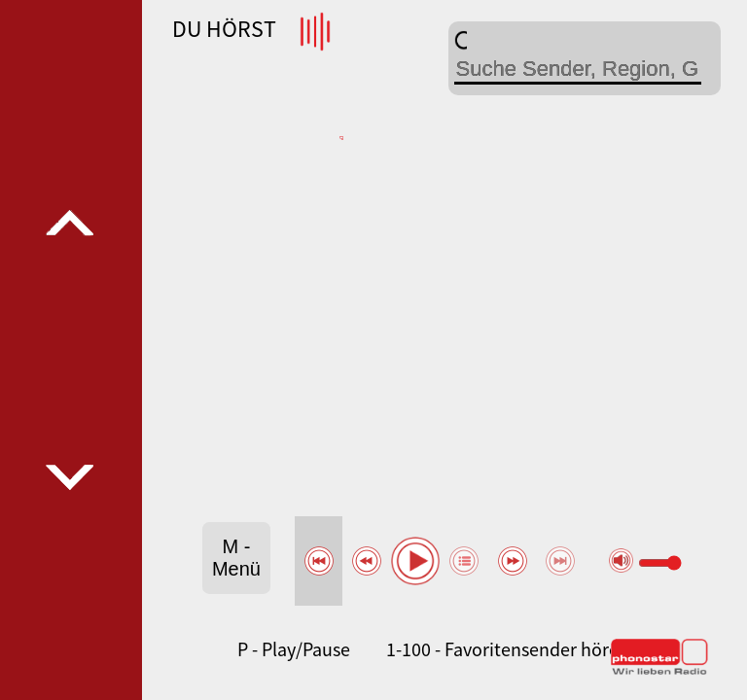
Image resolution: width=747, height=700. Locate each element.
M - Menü (236, 558)
